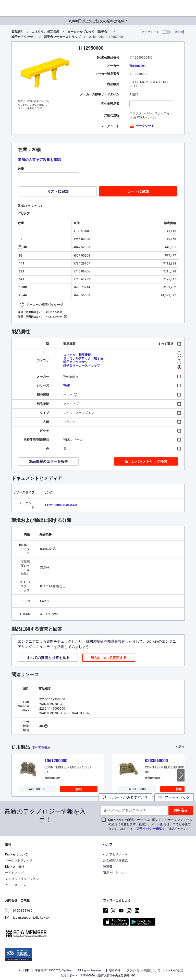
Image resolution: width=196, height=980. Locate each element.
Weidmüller (137, 66)
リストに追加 (58, 191)
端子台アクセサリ (24, 37)
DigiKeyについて (16, 854)
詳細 (79, 789)
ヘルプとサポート (115, 854)
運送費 (108, 867)
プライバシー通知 (149, 829)
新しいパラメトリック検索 (146, 461)
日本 (23, 970)
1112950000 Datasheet (61, 505)
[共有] (180, 32)
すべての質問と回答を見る (48, 658)
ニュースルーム (16, 885)
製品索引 (18, 32)
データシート (142, 126)
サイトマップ (14, 873)
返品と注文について (117, 873)
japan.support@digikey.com (28, 918)
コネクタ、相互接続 (45, 32)
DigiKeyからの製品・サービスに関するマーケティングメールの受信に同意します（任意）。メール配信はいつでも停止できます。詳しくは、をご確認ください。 (150, 824)
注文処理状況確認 (115, 861)
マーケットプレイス (19, 861)
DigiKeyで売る (15, 867)
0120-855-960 (19, 911)
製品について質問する (109, 658)
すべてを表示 (41, 747)
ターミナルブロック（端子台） (89, 32)
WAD (67, 386)
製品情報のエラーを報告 (48, 461)
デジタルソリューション (22, 879)
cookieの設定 (175, 970)
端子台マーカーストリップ (62, 37)
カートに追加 (138, 191)
